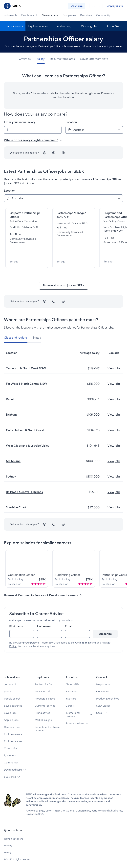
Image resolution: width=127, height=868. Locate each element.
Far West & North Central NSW (27, 384)
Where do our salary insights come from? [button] (33, 140)
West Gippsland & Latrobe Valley (28, 446)
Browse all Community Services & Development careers (43, 595)
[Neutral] (54, 153)
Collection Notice (86, 643)
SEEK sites (10, 777)
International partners (73, 715)
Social (100, 713)
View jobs (114, 368)
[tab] (26, 59)
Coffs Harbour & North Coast (25, 430)
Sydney (11, 476)
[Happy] (63, 153)
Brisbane (12, 415)
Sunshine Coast (16, 507)
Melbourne (13, 461)
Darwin (11, 399)
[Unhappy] (45, 153)
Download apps (13, 770)
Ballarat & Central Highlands (24, 492)
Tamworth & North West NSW (26, 368)
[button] (13, 830)
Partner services (75, 723)
